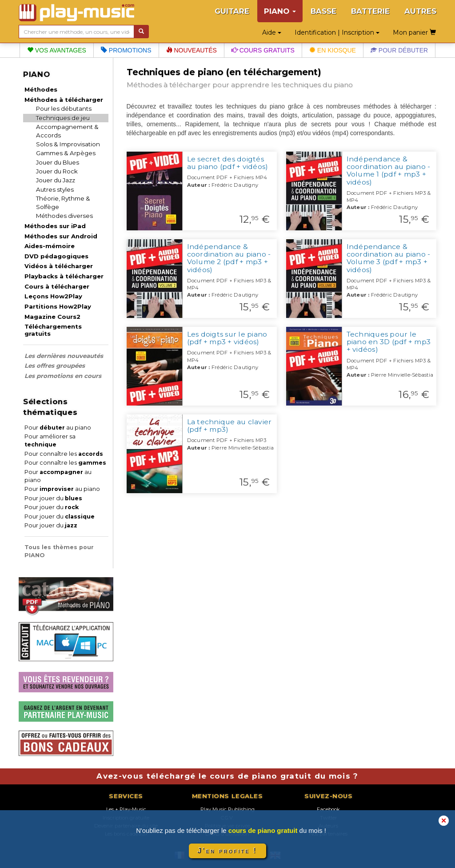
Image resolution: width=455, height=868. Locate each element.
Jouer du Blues (58, 162)
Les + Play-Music (126, 809)
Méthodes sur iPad (55, 226)
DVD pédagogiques (56, 256)
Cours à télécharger (57, 286)
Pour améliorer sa (50, 440)
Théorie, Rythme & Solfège (63, 203)
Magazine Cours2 (52, 317)
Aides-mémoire (50, 246)
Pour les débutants (64, 108)
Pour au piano (58, 428)
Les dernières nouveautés (64, 356)
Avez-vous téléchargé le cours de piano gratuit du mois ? (227, 776)
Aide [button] (272, 32)
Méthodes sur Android (61, 236)
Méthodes (41, 89)
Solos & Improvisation (68, 144)
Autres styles (55, 189)
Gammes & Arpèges (66, 153)
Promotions (126, 50)
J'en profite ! (227, 851)
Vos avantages (57, 50)
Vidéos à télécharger (59, 266)
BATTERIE (370, 11)
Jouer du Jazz (56, 180)
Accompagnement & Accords (67, 131)
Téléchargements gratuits (53, 330)
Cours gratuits (263, 50)
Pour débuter (399, 50)
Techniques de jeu (63, 118)
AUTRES (420, 11)
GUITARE (232, 11)
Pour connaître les (64, 454)
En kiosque (333, 50)
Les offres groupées (55, 366)
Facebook (328, 809)
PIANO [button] (280, 11)
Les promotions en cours (63, 376)
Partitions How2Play (58, 306)
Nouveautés (192, 50)
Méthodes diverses (64, 216)
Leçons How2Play (53, 296)
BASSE (323, 11)
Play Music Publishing (227, 809)
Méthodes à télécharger (64, 100)
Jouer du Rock (57, 171)
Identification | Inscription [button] (337, 32)
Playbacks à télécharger (64, 276)
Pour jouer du (53, 498)
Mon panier (414, 32)
